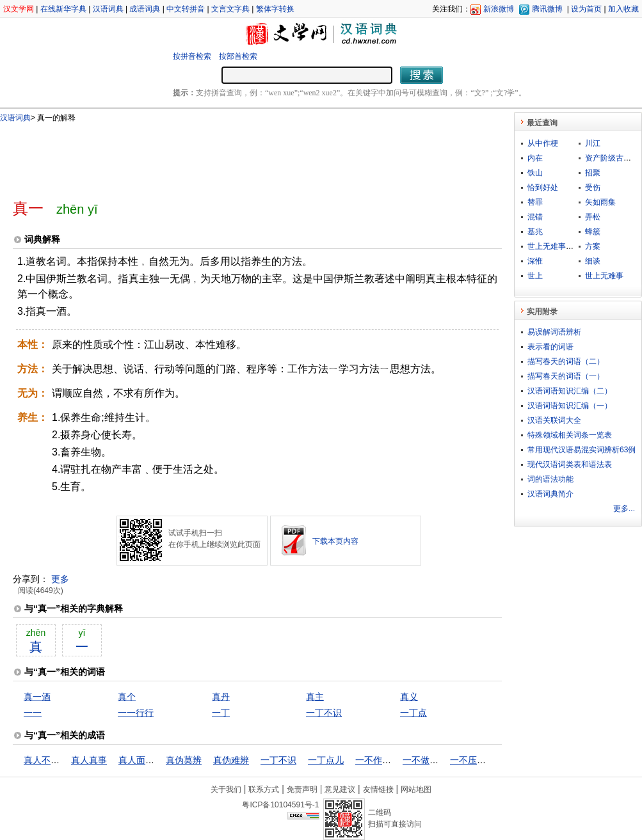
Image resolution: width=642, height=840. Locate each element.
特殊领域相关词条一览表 (570, 435)
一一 (33, 713)
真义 (409, 697)
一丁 (221, 713)
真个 (127, 697)
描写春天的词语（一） (566, 376)
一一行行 (136, 713)
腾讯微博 (547, 9)
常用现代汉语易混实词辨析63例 (582, 450)
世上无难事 (604, 276)
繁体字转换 (275, 9)
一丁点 (413, 713)
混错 (535, 217)
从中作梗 (543, 143)
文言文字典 (230, 9)
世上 (535, 276)
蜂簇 (593, 232)
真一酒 (37, 697)
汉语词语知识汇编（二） (570, 391)
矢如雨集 (600, 202)
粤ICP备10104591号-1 (280, 805)
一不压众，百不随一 (490, 760)
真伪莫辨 (184, 760)
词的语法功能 (550, 479)
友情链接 (378, 789)
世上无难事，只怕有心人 (570, 246)
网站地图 (416, 789)
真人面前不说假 (150, 760)
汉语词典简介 (550, 494)
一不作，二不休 (387, 760)
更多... (624, 509)
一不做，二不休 (434, 760)
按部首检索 (238, 56)
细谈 (593, 261)
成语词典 (145, 9)
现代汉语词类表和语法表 (570, 464)
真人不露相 (46, 760)
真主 (315, 697)
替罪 (535, 202)
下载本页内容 (335, 541)
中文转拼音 (186, 9)
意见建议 (340, 789)
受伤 (593, 187)
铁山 (535, 173)
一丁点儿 (326, 760)
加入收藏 (623, 9)
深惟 (535, 261)
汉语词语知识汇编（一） (570, 406)
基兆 (535, 232)
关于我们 (226, 789)
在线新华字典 (63, 9)
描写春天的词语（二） (566, 361)
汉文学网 (19, 9)
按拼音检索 (192, 56)
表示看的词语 (550, 347)
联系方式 (264, 789)
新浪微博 (499, 9)
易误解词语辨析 (554, 332)
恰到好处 (543, 187)
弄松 (593, 217)
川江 (593, 143)
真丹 (221, 697)
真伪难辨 (231, 760)
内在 (535, 158)
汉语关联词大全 (554, 420)
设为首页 (586, 9)
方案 (593, 246)
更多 (60, 579)
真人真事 (89, 760)
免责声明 (302, 789)
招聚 (593, 173)
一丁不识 (324, 713)
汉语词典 (108, 9)
